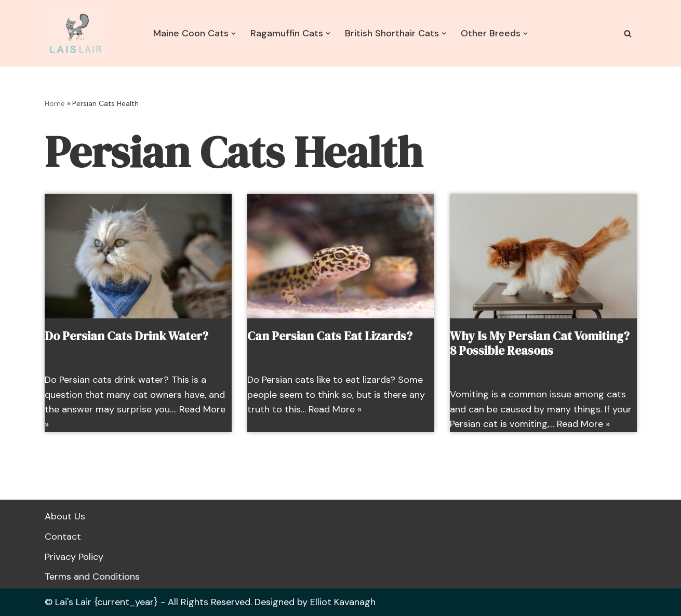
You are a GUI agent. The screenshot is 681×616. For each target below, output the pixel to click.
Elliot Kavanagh (343, 602)
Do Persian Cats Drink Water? (126, 336)
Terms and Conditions (92, 577)
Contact (63, 537)
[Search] (628, 34)
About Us (65, 516)
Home (55, 103)
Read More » (335, 409)
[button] (233, 34)
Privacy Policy (74, 557)
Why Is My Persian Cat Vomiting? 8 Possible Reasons (540, 343)
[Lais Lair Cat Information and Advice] (76, 33)
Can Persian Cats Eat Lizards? (330, 336)
